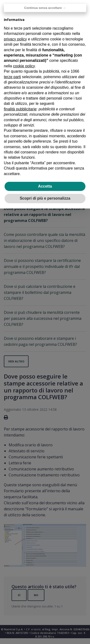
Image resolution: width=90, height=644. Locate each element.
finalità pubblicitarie (20, 109)
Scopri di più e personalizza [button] (45, 198)
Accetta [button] (45, 186)
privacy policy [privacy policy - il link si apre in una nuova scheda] (15, 39)
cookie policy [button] (24, 66)
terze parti (12, 77)
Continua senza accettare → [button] (45, 8)
